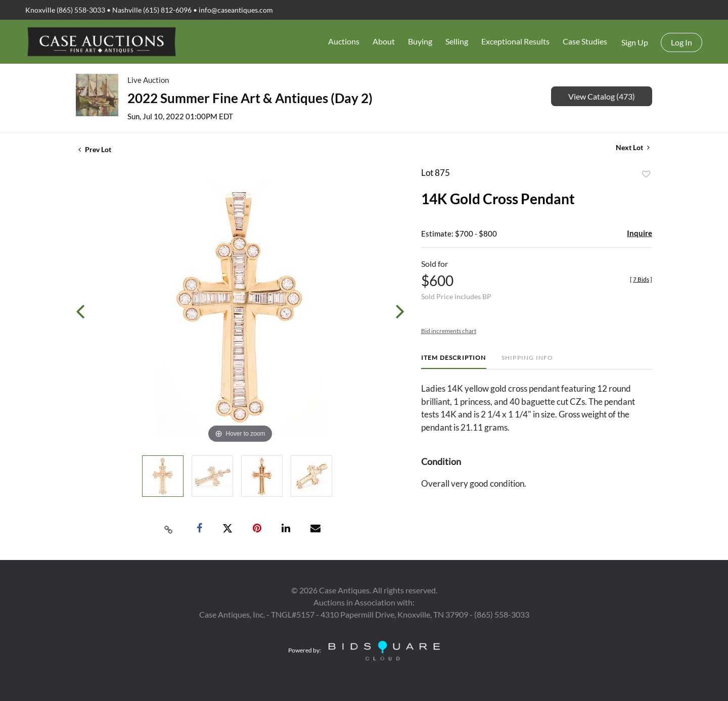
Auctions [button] (344, 41)
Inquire (640, 233)
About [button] (384, 41)
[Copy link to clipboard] (169, 529)
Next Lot (633, 147)
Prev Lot (95, 149)
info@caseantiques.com (236, 10)
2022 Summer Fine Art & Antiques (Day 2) (250, 98)
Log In (681, 42)
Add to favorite (646, 174)
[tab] (454, 362)
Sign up (635, 42)
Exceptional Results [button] (515, 41)
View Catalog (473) (602, 96)
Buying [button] (420, 41)
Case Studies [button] (585, 41)
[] (641, 279)
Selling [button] (457, 41)
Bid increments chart (449, 331)
